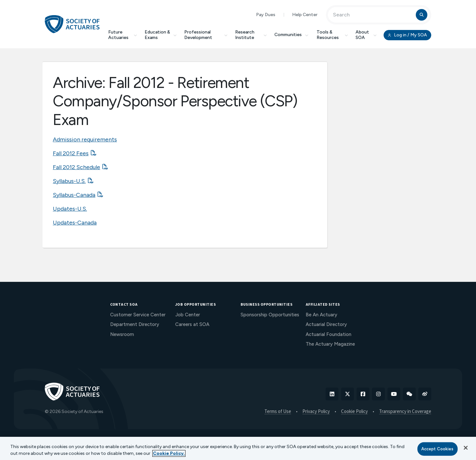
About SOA (366, 35)
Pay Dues (266, 15)
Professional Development (206, 35)
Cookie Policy (354, 412)
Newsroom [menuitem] (122, 334)
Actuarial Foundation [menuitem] (328, 334)
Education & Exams (161, 35)
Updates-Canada (75, 223)
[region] (238, 448)
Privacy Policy (316, 412)
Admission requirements (85, 139)
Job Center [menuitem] (188, 315)
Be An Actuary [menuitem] (321, 315)
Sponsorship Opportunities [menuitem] (270, 315)
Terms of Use (278, 412)
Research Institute (251, 35)
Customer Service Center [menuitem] (138, 315)
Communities (292, 35)
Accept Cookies (438, 449)
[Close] (466, 448)
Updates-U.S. (70, 209)
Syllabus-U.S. (69, 181)
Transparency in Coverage (405, 412)
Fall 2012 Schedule (76, 167)
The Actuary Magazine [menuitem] (330, 344)
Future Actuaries (123, 35)
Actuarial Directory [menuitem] (326, 324)
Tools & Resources (332, 35)
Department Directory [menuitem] (135, 324)
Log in (407, 35)
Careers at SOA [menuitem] (192, 324)
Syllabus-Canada (74, 195)
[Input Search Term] (373, 15)
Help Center (305, 15)
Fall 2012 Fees (71, 153)
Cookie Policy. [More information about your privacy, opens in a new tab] (169, 453)
